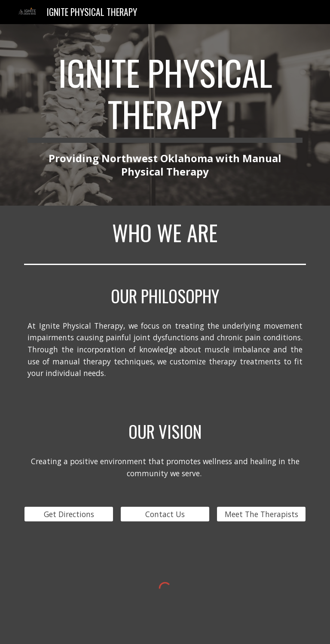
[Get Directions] (69, 514)
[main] (165, 115)
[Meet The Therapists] (261, 514)
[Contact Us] (165, 514)
